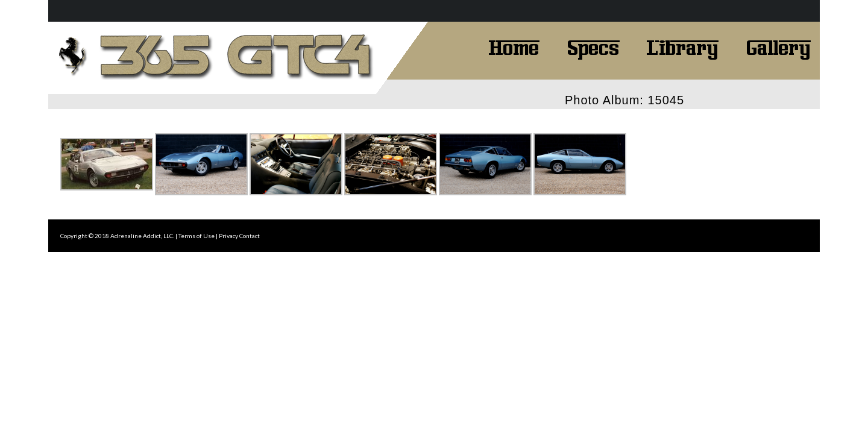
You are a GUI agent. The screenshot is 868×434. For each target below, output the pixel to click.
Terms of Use (197, 236)
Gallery (778, 46)
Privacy (228, 236)
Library (683, 46)
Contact (250, 236)
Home (514, 46)
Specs (593, 46)
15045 (666, 100)
